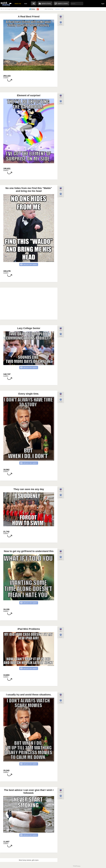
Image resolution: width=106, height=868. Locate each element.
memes (57, 9)
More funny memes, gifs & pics (29, 860)
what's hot (18, 4)
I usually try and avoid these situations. (29, 695)
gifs (62, 9)
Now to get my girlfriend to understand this (29, 551)
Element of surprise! (29, 95)
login (103, 4)
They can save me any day (29, 489)
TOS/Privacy (77, 866)
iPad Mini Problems (29, 629)
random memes (34, 3)
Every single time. (29, 394)
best (26, 4)
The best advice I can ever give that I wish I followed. (29, 791)
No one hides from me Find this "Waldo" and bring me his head (29, 190)
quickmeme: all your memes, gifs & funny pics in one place (6, 4)
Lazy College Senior (29, 328)
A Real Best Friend (29, 17)
